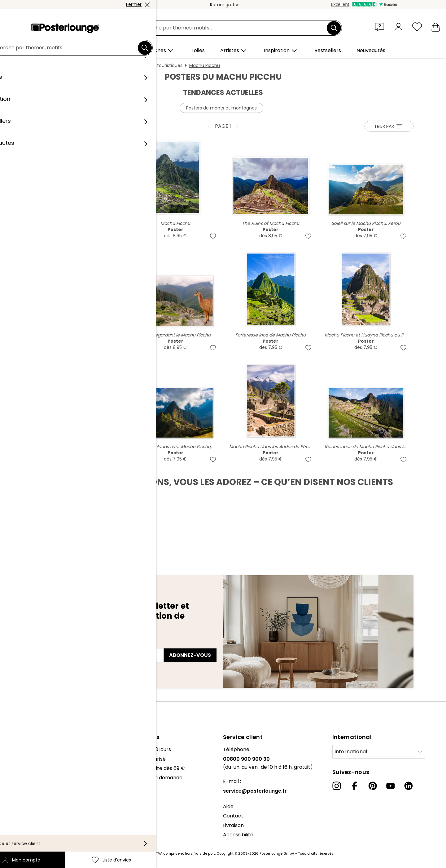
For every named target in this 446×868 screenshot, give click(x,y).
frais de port (204, 853)
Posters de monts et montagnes (221, 108)
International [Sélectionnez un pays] (351, 752)
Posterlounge (50, 65)
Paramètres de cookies (33, 828)
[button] (381, 27)
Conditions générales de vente (42, 809)
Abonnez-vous (190, 655)
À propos (16, 749)
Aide (228, 806)
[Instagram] (337, 786)
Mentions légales (25, 837)
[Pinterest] (373, 786)
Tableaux (81, 65)
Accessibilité (238, 835)
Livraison (233, 825)
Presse (13, 784)
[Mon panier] (436, 27)
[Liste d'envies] (417, 27)
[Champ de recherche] (230, 28)
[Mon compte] (398, 27)
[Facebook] (355, 786)
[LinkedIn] (409, 786)
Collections (18, 768)
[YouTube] (391, 786)
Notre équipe (20, 759)
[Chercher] (334, 28)
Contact (233, 816)
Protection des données (34, 818)
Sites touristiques (164, 65)
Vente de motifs (24, 793)
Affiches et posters (118, 65)
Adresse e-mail (56, 644)
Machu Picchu (205, 65)
